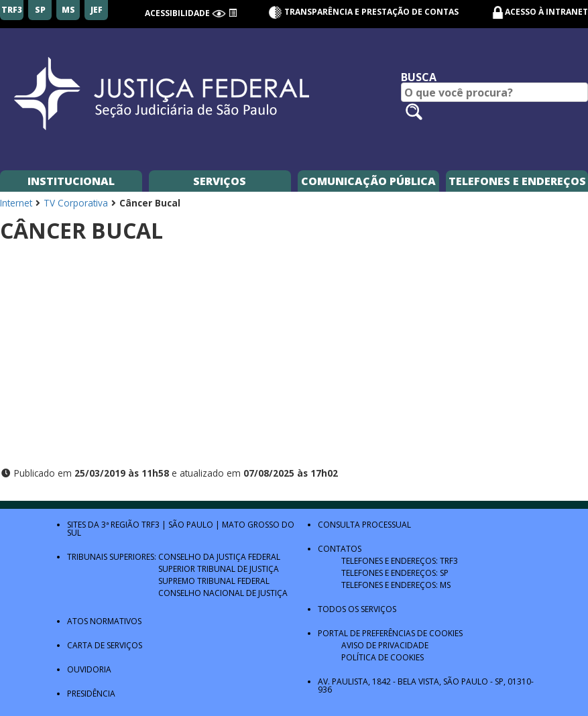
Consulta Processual (364, 525)
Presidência (91, 694)
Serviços (220, 181)
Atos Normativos (104, 621)
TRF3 (151, 525)
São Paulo (191, 525)
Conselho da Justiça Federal (219, 557)
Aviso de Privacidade (385, 645)
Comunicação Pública (368, 181)
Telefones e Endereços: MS (396, 585)
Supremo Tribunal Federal (214, 581)
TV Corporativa (76, 203)
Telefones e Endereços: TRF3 (400, 561)
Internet (16, 203)
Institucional (71, 181)
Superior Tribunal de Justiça (219, 569)
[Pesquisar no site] (414, 112)
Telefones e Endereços (517, 181)
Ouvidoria (89, 669)
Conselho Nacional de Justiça (223, 593)
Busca (419, 77)
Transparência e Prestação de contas (363, 12)
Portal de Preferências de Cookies (390, 633)
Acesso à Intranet (546, 12)
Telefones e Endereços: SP (395, 573)
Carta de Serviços (105, 645)
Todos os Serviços (357, 609)
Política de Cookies (383, 657)
